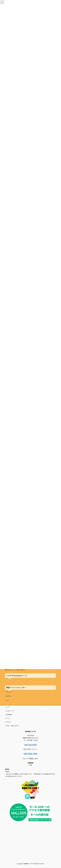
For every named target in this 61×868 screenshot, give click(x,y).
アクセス (8, 722)
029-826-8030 (31, 745)
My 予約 (8, 696)
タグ (7, 700)
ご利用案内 (9, 715)
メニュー (8, 718)
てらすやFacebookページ (17, 675)
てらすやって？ (10, 711)
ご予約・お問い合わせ (12, 726)
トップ (7, 707)
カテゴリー (9, 692)
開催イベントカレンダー (16, 687)
